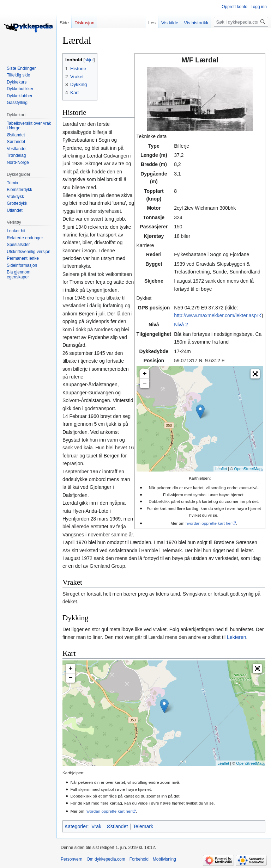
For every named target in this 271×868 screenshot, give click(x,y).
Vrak (96, 826)
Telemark (143, 826)
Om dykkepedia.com (106, 859)
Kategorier (76, 826)
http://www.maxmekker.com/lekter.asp (215, 315)
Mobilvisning (164, 859)
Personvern (71, 859)
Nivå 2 (181, 325)
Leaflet (221, 469)
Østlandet (117, 826)
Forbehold (139, 859)
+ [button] (145, 374)
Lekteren (236, 637)
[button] (255, 374)
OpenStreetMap (248, 469)
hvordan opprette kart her (209, 523)
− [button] (145, 383)
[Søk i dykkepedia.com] (241, 22)
